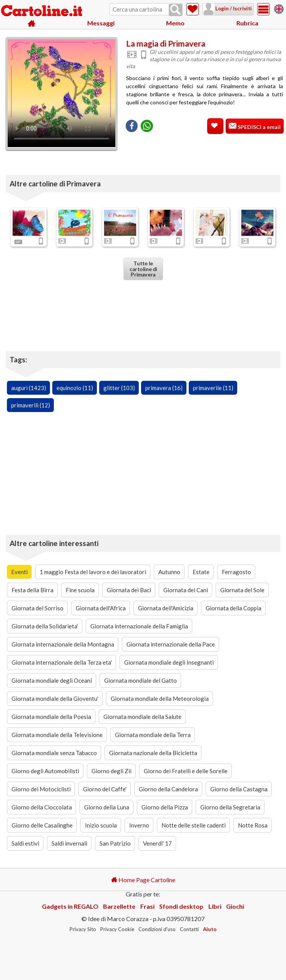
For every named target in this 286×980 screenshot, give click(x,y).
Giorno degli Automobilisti (45, 771)
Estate (201, 572)
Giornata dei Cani (186, 590)
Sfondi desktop (181, 906)
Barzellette (119, 906)
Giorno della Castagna (239, 789)
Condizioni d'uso (157, 929)
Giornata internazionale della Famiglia (139, 626)
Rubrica (247, 23)
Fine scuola (80, 590)
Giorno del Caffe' (105, 789)
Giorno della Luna (107, 807)
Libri (215, 906)
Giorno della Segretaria (230, 807)
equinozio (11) (75, 388)
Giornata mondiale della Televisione (57, 735)
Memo (175, 23)
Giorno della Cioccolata (42, 807)
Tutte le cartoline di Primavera (143, 269)
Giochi (235, 906)
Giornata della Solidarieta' (45, 626)
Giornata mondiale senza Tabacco (54, 753)
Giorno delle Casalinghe (42, 825)
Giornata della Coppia (234, 608)
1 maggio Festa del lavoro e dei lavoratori (93, 572)
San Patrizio (115, 843)
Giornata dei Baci (129, 590)
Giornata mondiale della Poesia (51, 717)
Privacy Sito (83, 929)
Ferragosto (236, 572)
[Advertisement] (205, 150)
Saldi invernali (69, 843)
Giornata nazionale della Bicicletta (153, 753)
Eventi (19, 572)
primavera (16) (164, 388)
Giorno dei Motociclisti (41, 789)
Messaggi (101, 23)
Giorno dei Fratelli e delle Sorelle (186, 771)
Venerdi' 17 (157, 843)
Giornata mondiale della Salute (142, 717)
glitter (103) (119, 388)
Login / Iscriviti (233, 8)
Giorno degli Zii (111, 771)
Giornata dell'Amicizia (166, 608)
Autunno (169, 572)
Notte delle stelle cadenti (194, 825)
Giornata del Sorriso (37, 608)
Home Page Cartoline (143, 880)
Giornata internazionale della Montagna (63, 644)
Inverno (139, 825)
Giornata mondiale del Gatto (141, 680)
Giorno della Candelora (168, 789)
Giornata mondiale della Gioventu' (55, 699)
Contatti (189, 929)
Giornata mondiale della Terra (153, 735)
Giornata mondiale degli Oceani (52, 680)
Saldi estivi (25, 843)
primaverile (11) (213, 388)
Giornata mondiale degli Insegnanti (169, 662)
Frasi (147, 906)
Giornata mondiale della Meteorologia (160, 699)
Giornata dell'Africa (101, 608)
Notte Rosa (253, 825)
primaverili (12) (31, 405)
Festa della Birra (32, 590)
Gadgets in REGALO (70, 906)
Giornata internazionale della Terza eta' (62, 662)
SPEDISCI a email (259, 127)
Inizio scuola (101, 825)
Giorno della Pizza (165, 807)
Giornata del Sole (242, 590)
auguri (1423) (29, 388)
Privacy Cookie (117, 929)
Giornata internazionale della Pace (171, 644)
